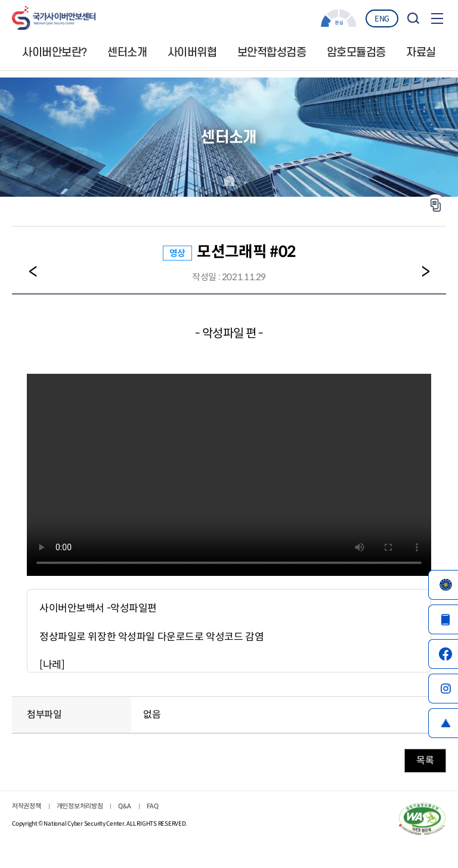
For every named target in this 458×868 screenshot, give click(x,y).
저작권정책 (27, 806)
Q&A (124, 806)
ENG (382, 19)
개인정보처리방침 (80, 806)
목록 (425, 760)
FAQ (153, 806)
